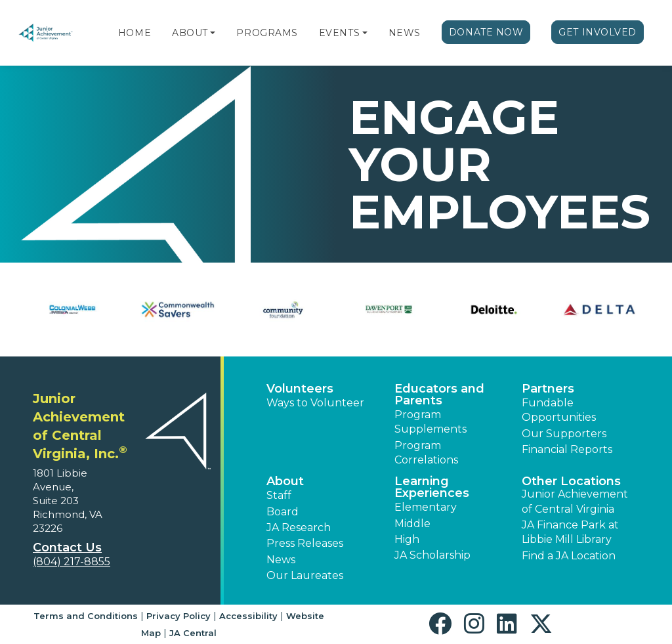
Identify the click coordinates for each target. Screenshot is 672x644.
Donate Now (486, 32)
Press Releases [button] (305, 543)
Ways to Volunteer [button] (315, 403)
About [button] (285, 481)
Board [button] (283, 512)
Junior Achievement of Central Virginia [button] (575, 501)
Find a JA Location (569, 556)
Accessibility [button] (248, 616)
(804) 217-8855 (72, 562)
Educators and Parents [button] (439, 395)
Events (339, 33)
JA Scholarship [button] (432, 555)
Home (135, 33)
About (190, 33)
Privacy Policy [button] (178, 616)
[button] (213, 33)
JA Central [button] (193, 633)
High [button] (407, 539)
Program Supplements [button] (430, 422)
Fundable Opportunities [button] (559, 410)
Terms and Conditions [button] (86, 616)
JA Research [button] (299, 527)
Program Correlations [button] (426, 453)
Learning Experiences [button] (432, 487)
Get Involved (598, 32)
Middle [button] (412, 524)
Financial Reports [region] (567, 449)
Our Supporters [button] (564, 434)
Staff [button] (279, 495)
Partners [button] (548, 389)
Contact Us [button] (67, 547)
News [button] (281, 560)
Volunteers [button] (300, 389)
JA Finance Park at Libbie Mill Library (570, 532)
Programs (267, 33)
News (405, 33)
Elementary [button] (426, 507)
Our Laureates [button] (305, 575)
